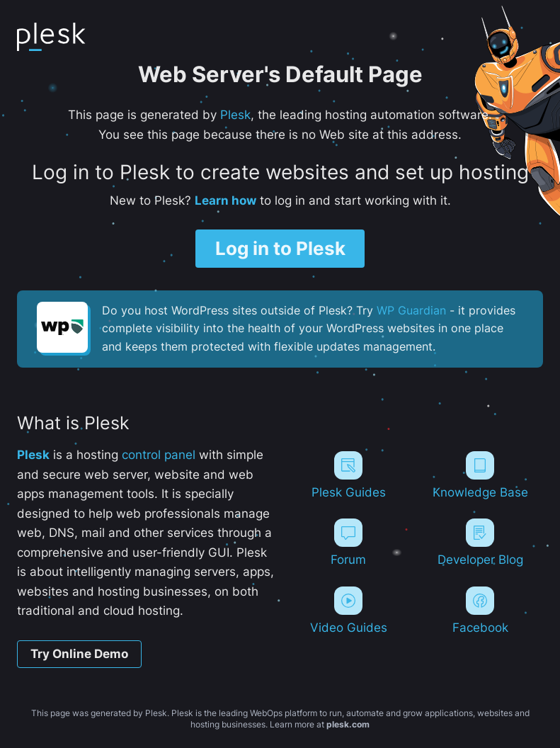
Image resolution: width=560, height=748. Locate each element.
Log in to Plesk (280, 248)
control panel (159, 454)
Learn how (225, 200)
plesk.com (348, 724)
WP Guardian (411, 310)
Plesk (235, 114)
